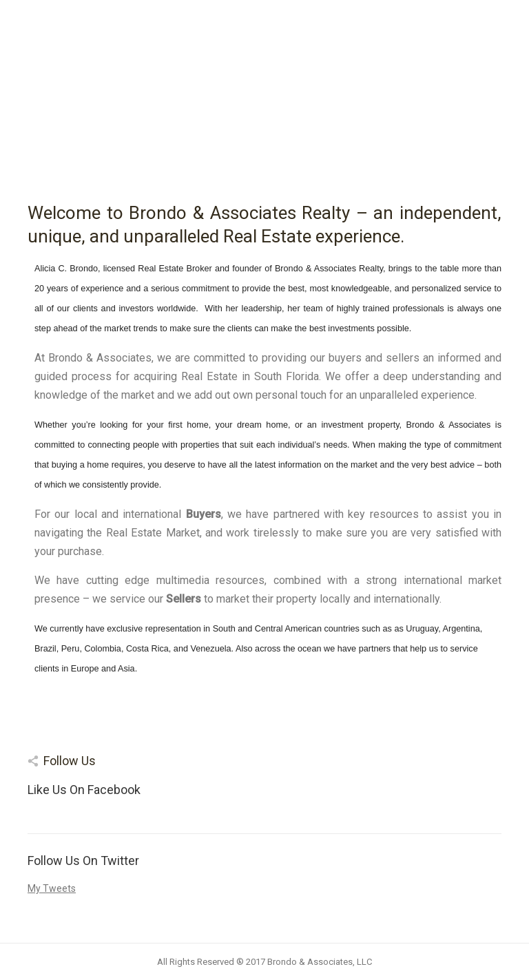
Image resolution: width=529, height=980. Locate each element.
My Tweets (52, 888)
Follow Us (70, 761)
